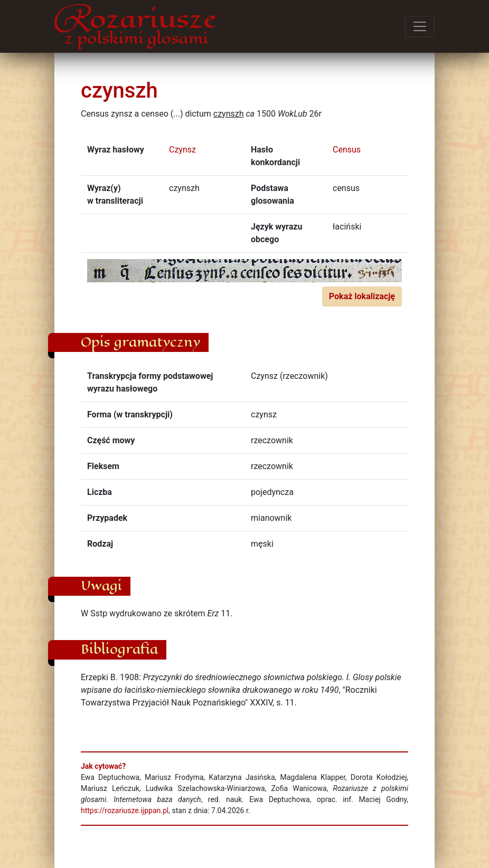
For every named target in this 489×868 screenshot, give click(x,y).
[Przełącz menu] (420, 26)
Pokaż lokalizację (362, 296)
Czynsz (182, 150)
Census (347, 150)
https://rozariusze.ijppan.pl (125, 810)
